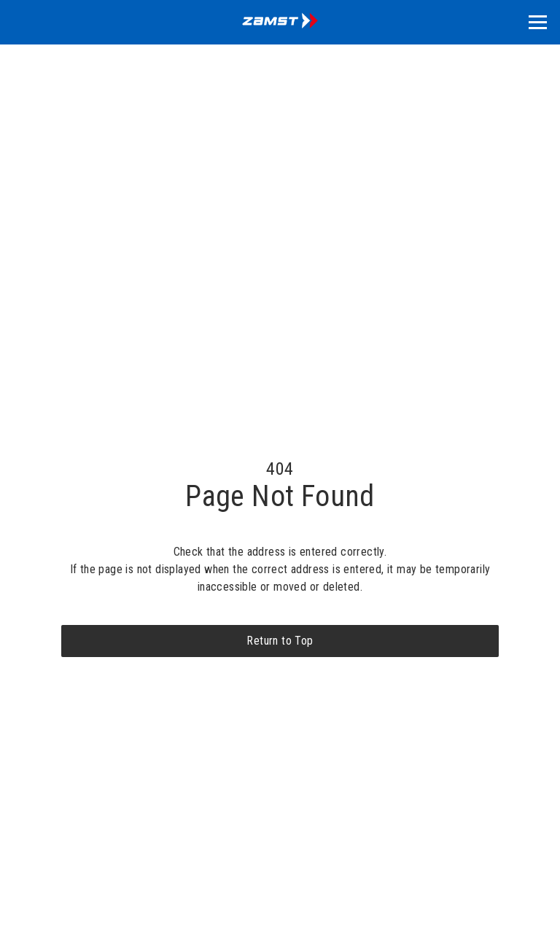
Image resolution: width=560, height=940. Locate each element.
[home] (280, 22)
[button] (538, 22)
